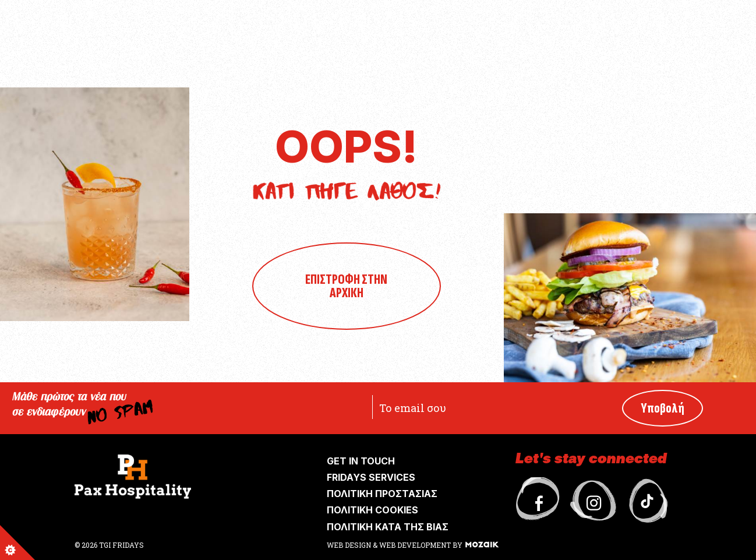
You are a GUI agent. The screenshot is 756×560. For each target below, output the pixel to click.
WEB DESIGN (350, 545)
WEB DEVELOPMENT (415, 545)
